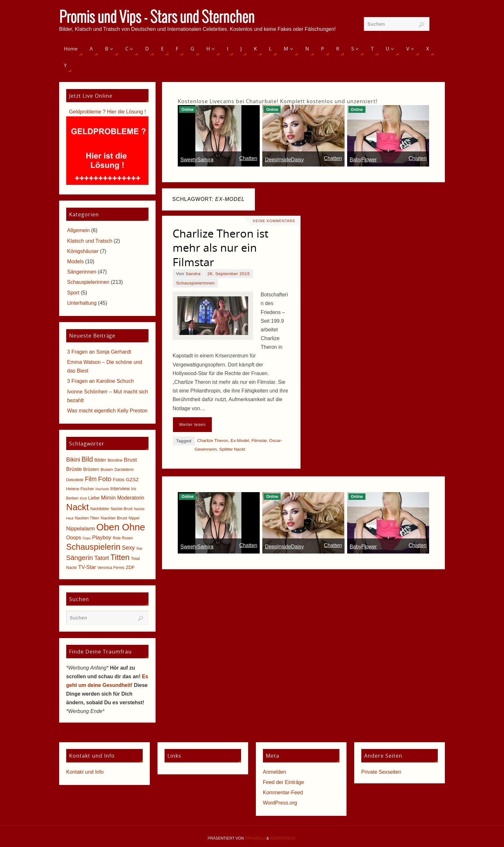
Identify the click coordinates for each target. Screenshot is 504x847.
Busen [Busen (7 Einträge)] (107, 469)
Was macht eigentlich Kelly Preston (107, 411)
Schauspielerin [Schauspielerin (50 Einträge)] (93, 547)
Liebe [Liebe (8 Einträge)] (94, 498)
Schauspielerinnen (195, 283)
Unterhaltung (82, 303)
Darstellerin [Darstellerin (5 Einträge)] (124, 470)
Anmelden (274, 772)
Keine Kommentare (274, 221)
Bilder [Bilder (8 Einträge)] (100, 460)
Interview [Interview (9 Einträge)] (120, 488)
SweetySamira (197, 160)
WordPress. (283, 838)
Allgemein (78, 230)
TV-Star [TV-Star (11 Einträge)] (87, 567)
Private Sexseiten (381, 772)
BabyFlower (363, 160)
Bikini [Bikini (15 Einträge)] (73, 460)
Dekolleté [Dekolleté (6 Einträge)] (75, 480)
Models (76, 261)
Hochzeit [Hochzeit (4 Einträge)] (102, 489)
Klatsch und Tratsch (90, 241)
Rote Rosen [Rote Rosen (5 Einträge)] (123, 538)
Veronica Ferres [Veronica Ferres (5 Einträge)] (111, 568)
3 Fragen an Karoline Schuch (100, 381)
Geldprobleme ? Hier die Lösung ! (107, 112)
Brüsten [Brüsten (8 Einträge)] (91, 469)
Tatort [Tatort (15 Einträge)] (102, 558)
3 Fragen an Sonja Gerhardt (99, 352)
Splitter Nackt (232, 449)
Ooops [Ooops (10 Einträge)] (74, 538)
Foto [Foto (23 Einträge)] (105, 479)
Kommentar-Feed (283, 793)
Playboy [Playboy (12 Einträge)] (102, 538)
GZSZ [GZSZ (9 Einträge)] (132, 479)
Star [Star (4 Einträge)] (139, 548)
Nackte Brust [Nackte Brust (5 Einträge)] (122, 509)
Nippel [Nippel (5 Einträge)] (134, 518)
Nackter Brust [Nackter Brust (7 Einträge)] (114, 518)
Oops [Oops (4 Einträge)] (87, 538)
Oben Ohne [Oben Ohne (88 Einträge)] (121, 527)
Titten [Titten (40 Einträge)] (120, 557)
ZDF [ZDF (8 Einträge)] (130, 567)
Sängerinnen (82, 272)
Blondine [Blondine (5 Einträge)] (115, 460)
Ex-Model (240, 441)
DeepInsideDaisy (284, 160)
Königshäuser (83, 251)
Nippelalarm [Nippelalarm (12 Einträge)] (81, 529)
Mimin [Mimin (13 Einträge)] (108, 498)
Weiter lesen (192, 424)
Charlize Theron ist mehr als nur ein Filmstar (221, 248)
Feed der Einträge (283, 782)
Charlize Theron (212, 441)
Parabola (255, 838)
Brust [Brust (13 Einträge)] (130, 460)
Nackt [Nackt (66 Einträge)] (77, 507)
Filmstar (259, 441)
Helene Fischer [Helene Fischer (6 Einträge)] (80, 489)
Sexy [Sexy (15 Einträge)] (128, 548)
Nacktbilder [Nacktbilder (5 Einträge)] (100, 509)
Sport (73, 293)
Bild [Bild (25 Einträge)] (87, 459)
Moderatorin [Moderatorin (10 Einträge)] (131, 498)
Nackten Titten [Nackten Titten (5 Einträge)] (87, 518)
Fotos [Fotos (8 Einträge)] (119, 480)
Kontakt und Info (85, 772)
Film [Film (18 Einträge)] (91, 479)
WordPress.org (280, 803)
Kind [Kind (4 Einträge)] (83, 498)
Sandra (193, 274)
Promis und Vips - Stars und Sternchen (157, 18)
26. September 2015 (229, 274)
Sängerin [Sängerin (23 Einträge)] (80, 558)
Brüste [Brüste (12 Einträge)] (74, 469)
